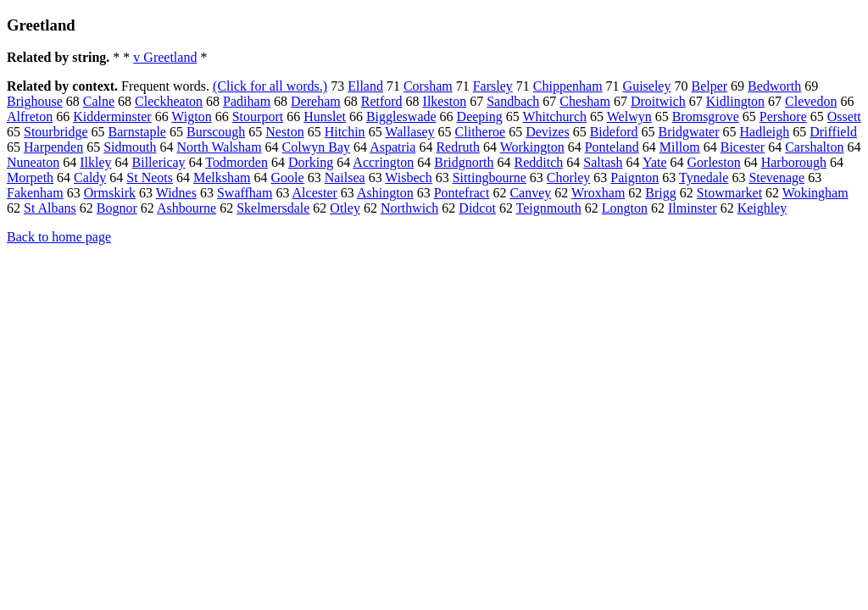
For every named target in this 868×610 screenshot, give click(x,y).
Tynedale (704, 177)
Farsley (493, 86)
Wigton (191, 116)
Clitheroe (481, 132)
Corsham (428, 86)
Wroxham (598, 193)
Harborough (794, 162)
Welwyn (629, 116)
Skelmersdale (273, 208)
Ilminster (693, 208)
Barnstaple (137, 132)
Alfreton (30, 116)
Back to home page (59, 237)
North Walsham (219, 147)
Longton (625, 208)
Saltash (603, 162)
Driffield (833, 132)
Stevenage (776, 177)
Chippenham (568, 86)
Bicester (743, 147)
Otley (345, 208)
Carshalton (814, 147)
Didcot (477, 208)
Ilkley (95, 162)
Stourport (258, 116)
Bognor (117, 208)
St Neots (150, 177)
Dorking (311, 162)
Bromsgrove (706, 116)
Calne (99, 101)
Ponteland (612, 147)
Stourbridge (56, 132)
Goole (288, 177)
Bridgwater (689, 132)
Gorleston (714, 162)
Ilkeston (445, 101)
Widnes (176, 193)
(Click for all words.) (270, 86)
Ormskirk (110, 193)
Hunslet (325, 116)
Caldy (90, 177)
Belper (709, 86)
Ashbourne (186, 208)
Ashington (385, 193)
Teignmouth (549, 208)
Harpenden (53, 147)
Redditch (539, 162)
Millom (680, 147)
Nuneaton (33, 162)
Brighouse (35, 101)
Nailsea (345, 177)
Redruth (458, 147)
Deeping (480, 116)
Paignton (634, 177)
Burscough (216, 132)
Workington (532, 147)
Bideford (614, 132)
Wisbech (408, 177)
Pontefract (462, 193)
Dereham (316, 101)
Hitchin (345, 132)
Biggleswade (401, 116)
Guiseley (647, 86)
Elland (365, 86)
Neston (284, 132)
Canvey (530, 193)
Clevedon (811, 101)
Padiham (247, 101)
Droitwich (658, 101)
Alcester (315, 193)
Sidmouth (130, 147)
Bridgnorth (464, 162)
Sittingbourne (490, 177)
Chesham (585, 101)
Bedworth (774, 86)
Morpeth (30, 177)
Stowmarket (729, 193)
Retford (382, 101)
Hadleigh (765, 132)
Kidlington (735, 101)
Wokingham (815, 193)
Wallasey (409, 132)
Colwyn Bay (316, 147)
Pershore (783, 116)
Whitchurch (555, 116)
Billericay (159, 162)
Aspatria (392, 147)
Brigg (660, 193)
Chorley (569, 177)
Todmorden (236, 162)
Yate (655, 162)
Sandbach (513, 101)
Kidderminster (112, 116)
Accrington (383, 162)
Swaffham (245, 193)
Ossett (844, 116)
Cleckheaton (169, 101)
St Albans (50, 208)
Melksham (222, 177)
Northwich (409, 208)
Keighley (762, 208)
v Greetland (165, 57)
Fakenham (35, 193)
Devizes (548, 132)
